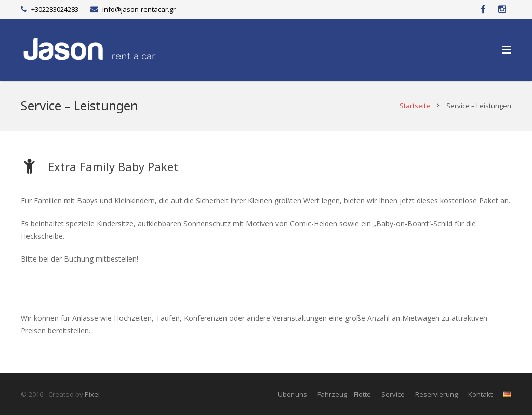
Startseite (415, 106)
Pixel (92, 394)
